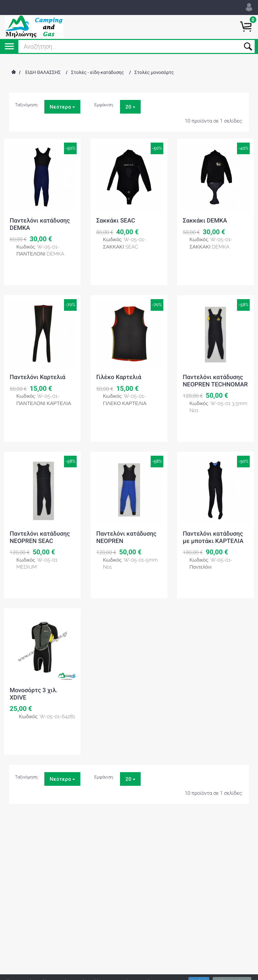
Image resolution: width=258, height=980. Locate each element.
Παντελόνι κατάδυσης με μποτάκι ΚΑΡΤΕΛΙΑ (213, 537)
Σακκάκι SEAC (116, 221)
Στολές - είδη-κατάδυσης (97, 73)
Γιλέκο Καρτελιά (119, 377)
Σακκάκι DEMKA (205, 221)
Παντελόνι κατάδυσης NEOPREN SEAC (40, 537)
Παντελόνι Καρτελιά (37, 377)
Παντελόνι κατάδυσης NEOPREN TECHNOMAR (215, 381)
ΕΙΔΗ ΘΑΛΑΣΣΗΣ (43, 73)
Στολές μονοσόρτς (154, 73)
